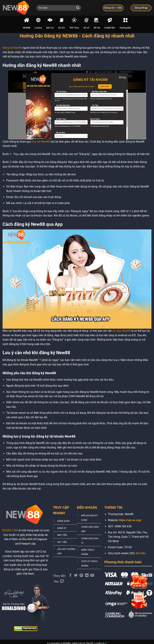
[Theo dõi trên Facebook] (70, 576)
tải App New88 (121, 331)
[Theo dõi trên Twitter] (76, 576)
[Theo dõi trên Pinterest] (81, 576)
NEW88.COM (10, 530)
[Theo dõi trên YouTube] (92, 576)
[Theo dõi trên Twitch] (62, 581)
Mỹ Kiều (141, 553)
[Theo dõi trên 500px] (56, 581)
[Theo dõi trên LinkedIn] (87, 576)
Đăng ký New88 (13, 48)
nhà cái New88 (41, 142)
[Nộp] (78, 8)
